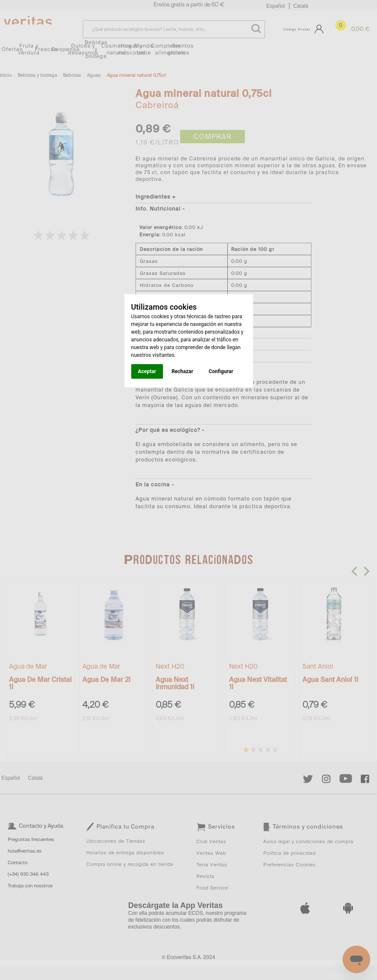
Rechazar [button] (182, 371)
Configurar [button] (221, 371)
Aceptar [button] (147, 371)
